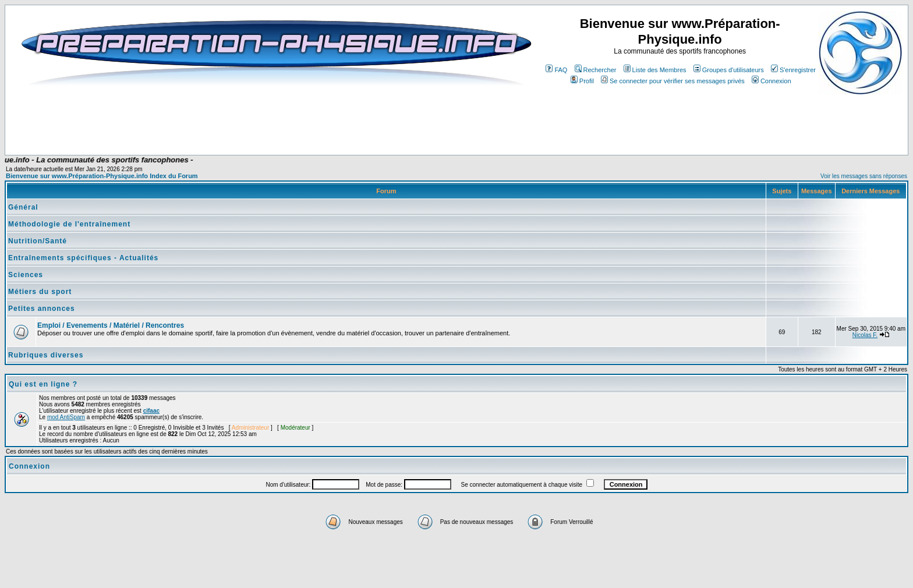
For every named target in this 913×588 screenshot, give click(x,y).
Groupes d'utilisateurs (729, 70)
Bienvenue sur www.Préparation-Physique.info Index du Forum (102, 176)
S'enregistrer (793, 70)
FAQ (556, 70)
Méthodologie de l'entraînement (69, 224)
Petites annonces (42, 309)
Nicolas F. (865, 335)
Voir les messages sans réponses (864, 176)
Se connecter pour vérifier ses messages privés (673, 81)
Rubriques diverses (46, 355)
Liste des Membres (655, 70)
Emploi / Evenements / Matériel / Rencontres (111, 325)
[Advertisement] (243, 121)
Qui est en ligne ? (43, 384)
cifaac (151, 411)
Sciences (26, 275)
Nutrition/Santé (38, 241)
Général (23, 207)
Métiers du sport (40, 292)
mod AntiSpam (66, 417)
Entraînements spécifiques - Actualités (83, 258)
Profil (582, 81)
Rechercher (596, 70)
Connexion (772, 81)
